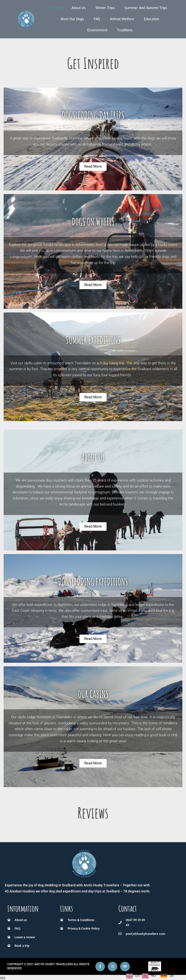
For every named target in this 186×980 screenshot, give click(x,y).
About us (79, 8)
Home (57, 8)
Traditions (125, 30)
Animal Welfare (122, 19)
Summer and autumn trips (146, 8)
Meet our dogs (72, 19)
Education (151, 19)
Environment (97, 30)
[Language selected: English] (151, 976)
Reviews (93, 813)
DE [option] (172, 976)
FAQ (97, 19)
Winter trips (105, 8)
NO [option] (153, 976)
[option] (149, 976)
